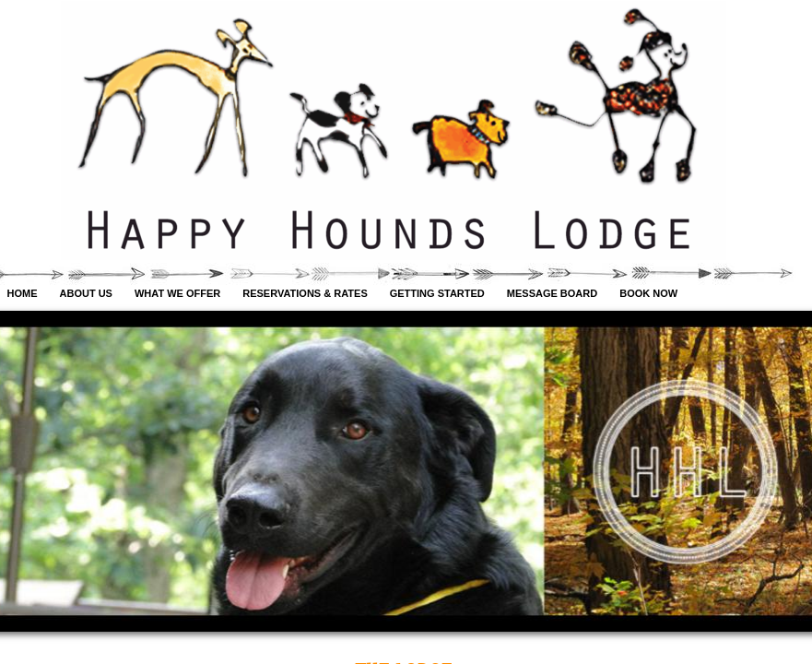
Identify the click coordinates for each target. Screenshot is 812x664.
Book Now (648, 293)
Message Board (552, 293)
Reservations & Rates (305, 293)
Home (23, 293)
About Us (86, 293)
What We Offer (177, 293)
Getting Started (437, 293)
